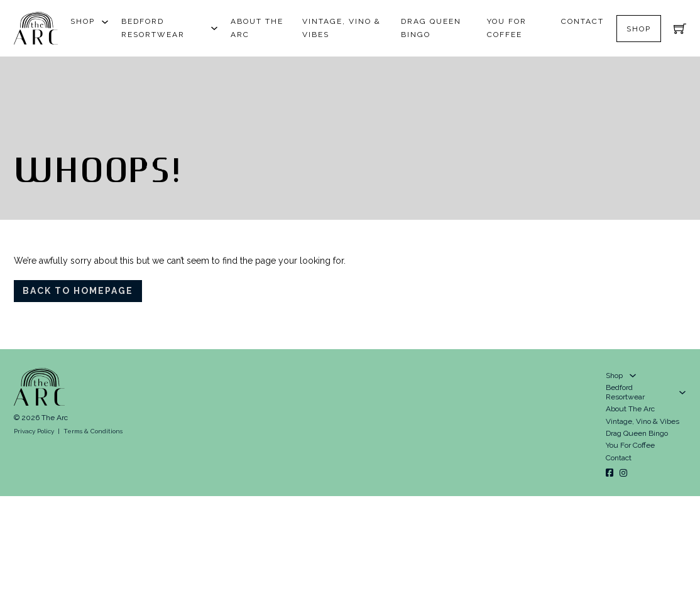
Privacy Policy (34, 431)
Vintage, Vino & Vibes (342, 28)
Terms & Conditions (93, 431)
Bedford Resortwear (153, 28)
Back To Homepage (78, 291)
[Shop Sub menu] (105, 22)
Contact (582, 21)
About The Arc (257, 28)
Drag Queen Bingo (431, 28)
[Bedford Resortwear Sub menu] (214, 28)
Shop (83, 21)
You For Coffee (507, 28)
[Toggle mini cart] (680, 28)
